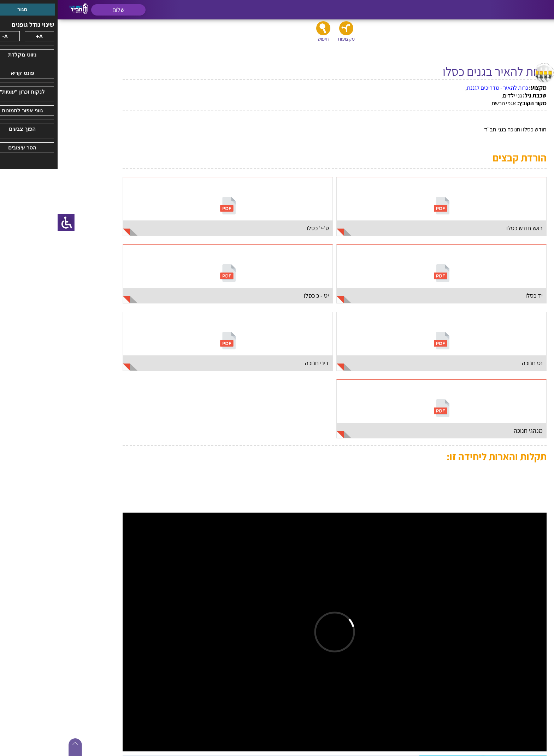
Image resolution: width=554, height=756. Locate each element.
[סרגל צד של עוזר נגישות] (8, 223)
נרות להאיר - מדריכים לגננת (440, 88)
